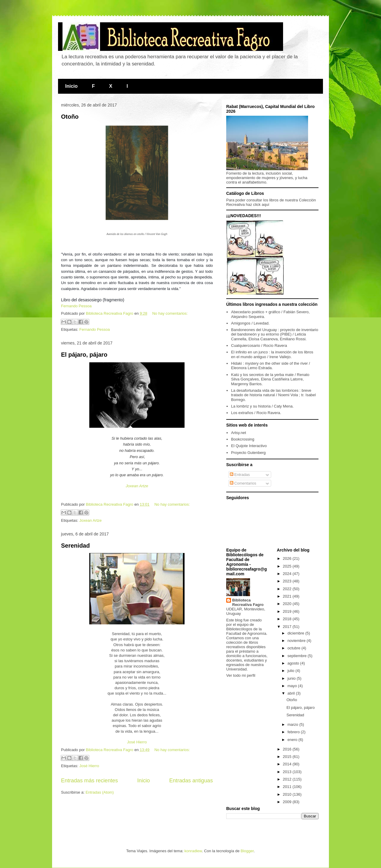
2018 (288, 619)
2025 (288, 566)
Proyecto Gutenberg (248, 453)
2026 (288, 558)
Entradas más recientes (89, 781)
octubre (295, 648)
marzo (293, 724)
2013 (288, 772)
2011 (288, 787)
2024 (288, 574)
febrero (294, 732)
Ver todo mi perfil (241, 675)
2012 (288, 779)
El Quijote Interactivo (249, 446)
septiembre (298, 656)
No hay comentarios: (170, 313)
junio (292, 678)
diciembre (296, 633)
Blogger (247, 851)
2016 (288, 749)
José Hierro (137, 742)
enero (293, 740)
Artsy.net (238, 433)
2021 (288, 596)
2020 (288, 604)
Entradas (240, 475)
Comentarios (243, 483)
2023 (288, 581)
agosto (294, 663)
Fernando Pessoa (76, 306)
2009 (288, 802)
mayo (293, 686)
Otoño (70, 117)
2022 (288, 589)
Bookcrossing (243, 439)
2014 (288, 764)
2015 (288, 757)
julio (292, 671)
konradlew (193, 851)
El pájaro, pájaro (84, 355)
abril (292, 693)
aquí (265, 205)
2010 (288, 794)
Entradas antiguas (191, 781)
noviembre (297, 641)
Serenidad (75, 546)
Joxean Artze (137, 486)
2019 (288, 611)
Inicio (71, 86)
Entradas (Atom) (100, 792)
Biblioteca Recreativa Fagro (248, 602)
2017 (288, 627)
